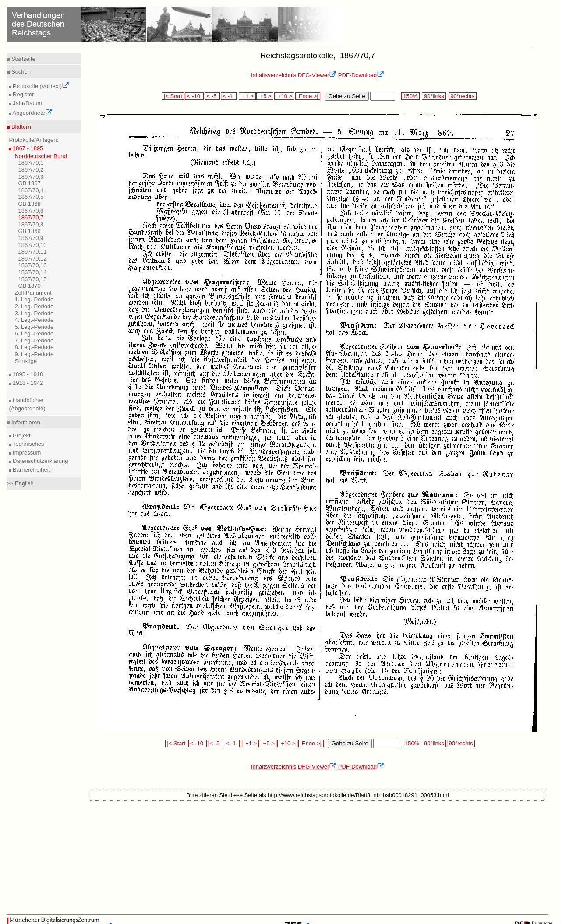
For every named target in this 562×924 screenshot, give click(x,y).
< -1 (229, 96)
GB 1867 (29, 183)
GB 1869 (29, 231)
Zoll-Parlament (33, 293)
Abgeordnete (32, 113)
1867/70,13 (32, 265)
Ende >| (308, 96)
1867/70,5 (31, 197)
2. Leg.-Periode (34, 306)
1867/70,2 (31, 170)
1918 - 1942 (27, 383)
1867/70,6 (31, 211)
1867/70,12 (32, 259)
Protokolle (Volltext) (40, 86)
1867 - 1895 (27, 148)
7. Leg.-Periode (34, 340)
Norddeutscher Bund (41, 156)
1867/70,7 (31, 217)
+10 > (284, 96)
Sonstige (26, 361)
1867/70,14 (32, 272)
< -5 (212, 96)
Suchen (20, 72)
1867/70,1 (31, 163)
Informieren (25, 422)
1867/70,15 (32, 279)
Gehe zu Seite (346, 96)
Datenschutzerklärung (39, 461)
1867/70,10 (32, 245)
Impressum (26, 453)
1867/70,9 (31, 238)
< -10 (194, 96)
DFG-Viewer (317, 75)
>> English (20, 483)
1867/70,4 (31, 190)
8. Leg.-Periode (34, 347)
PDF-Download (361, 75)
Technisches (27, 444)
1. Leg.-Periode (34, 299)
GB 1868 (29, 204)
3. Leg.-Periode (34, 313)
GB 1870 (29, 286)
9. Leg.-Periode (34, 354)
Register (22, 94)
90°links (434, 96)
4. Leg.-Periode (34, 320)
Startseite (23, 59)
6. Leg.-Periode (34, 333)
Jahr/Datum (27, 103)
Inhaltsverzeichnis (274, 75)
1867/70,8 (31, 224)
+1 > (247, 96)
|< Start (173, 96)
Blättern (20, 127)
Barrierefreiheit (30, 470)
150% (410, 96)
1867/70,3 (31, 177)
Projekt (21, 436)
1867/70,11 (32, 252)
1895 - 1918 (27, 374)
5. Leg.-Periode (34, 327)
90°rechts (463, 96)
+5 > (265, 96)
